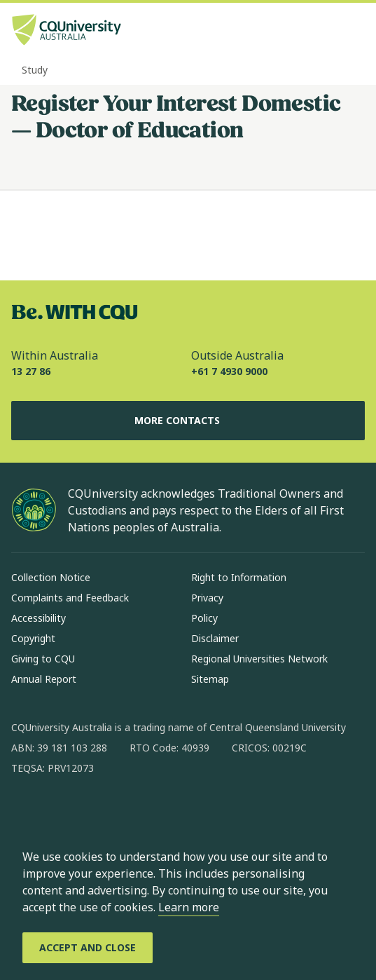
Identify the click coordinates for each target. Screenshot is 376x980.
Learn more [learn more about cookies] (189, 907)
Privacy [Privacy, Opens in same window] (207, 598)
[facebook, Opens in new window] (27, 813)
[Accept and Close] (88, 948)
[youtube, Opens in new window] (172, 813)
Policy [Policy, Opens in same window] (204, 618)
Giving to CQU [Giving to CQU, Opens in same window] (43, 659)
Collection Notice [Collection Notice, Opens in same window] (51, 577)
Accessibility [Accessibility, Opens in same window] (39, 618)
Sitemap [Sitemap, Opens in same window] (210, 679)
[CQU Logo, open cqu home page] (67, 31)
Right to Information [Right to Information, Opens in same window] (239, 577)
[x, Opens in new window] (136, 813)
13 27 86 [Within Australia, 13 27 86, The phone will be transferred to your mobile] (31, 371)
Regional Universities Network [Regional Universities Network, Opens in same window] (259, 659)
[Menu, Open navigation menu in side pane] (353, 32)
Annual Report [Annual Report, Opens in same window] (44, 679)
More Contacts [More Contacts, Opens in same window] (188, 421)
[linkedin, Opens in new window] (99, 813)
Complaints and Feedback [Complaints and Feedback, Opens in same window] (70, 598)
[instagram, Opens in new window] (63, 813)
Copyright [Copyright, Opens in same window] (33, 638)
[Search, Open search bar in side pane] (329, 32)
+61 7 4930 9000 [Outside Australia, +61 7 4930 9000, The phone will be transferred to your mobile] (229, 371)
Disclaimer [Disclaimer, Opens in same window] (215, 638)
